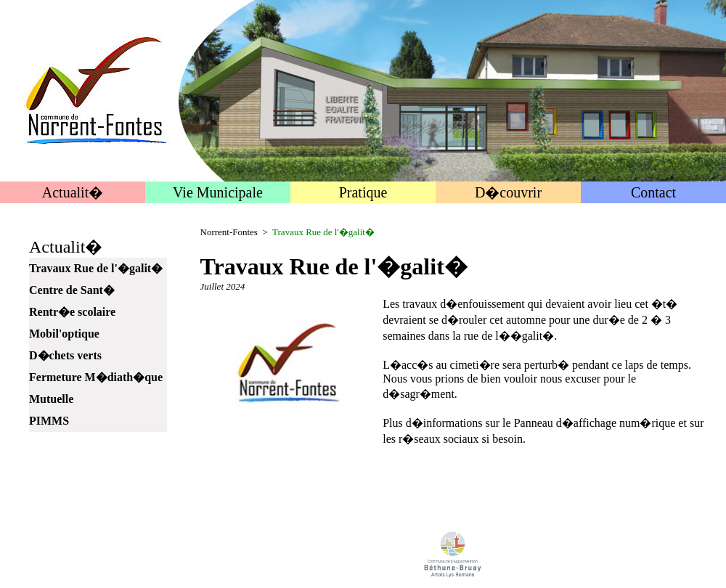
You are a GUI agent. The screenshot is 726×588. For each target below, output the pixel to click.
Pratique (363, 192)
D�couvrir (508, 192)
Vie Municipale (218, 192)
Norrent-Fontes (229, 232)
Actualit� (73, 192)
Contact (653, 192)
